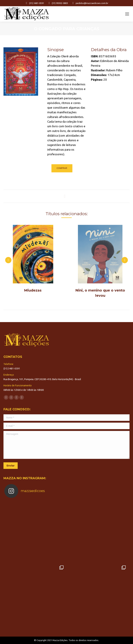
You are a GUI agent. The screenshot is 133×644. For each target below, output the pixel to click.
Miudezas (33, 290)
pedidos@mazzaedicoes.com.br (90, 3)
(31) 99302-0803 (58, 3)
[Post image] (33, 254)
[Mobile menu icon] (127, 14)
